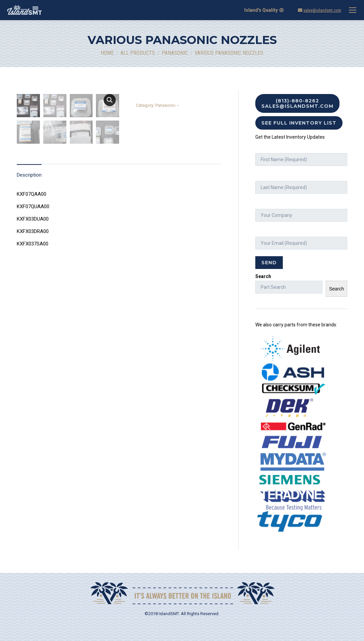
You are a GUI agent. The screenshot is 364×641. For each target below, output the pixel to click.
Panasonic (165, 105)
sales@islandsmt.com (322, 10)
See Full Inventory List (299, 123)
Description (29, 251)
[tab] (29, 248)
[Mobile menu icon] (353, 10)
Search (263, 276)
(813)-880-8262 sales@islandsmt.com (297, 103)
